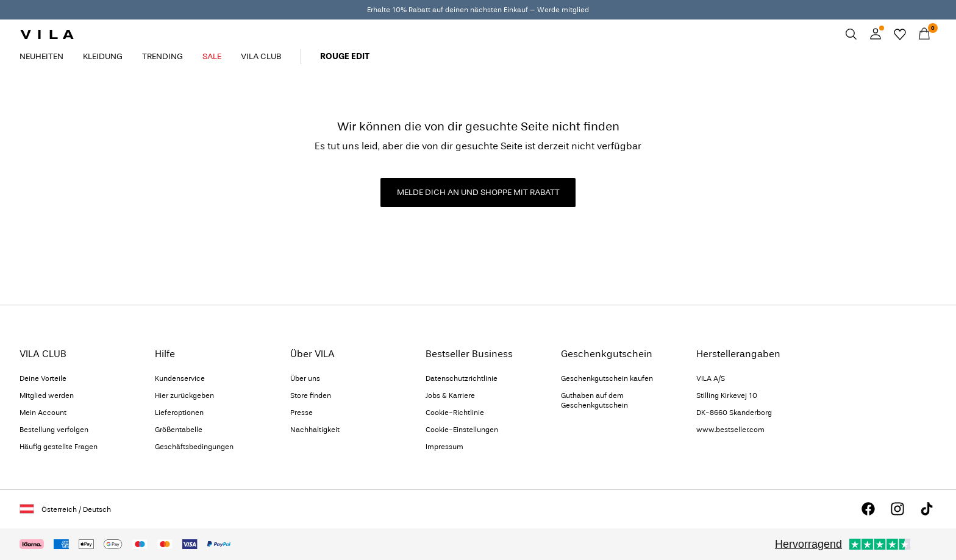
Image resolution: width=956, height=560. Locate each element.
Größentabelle (179, 430)
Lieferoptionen (179, 413)
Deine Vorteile (43, 378)
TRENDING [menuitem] (162, 56)
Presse (301, 413)
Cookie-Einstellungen (462, 430)
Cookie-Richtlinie (455, 413)
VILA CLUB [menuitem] (261, 56)
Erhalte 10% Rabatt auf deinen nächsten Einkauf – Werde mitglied (478, 10)
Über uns (305, 378)
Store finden (311, 395)
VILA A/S (711, 378)
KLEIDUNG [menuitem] (103, 56)
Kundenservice (180, 378)
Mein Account (43, 413)
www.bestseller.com (730, 430)
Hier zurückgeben (184, 395)
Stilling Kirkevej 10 (727, 395)
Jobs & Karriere (450, 395)
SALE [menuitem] (212, 56)
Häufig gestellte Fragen (59, 447)
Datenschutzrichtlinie (462, 378)
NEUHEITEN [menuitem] (41, 56)
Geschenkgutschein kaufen (607, 378)
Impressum (444, 447)
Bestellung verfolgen (54, 430)
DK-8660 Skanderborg (734, 413)
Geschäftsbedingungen (194, 447)
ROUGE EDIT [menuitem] (345, 56)
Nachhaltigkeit (315, 430)
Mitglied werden (47, 395)
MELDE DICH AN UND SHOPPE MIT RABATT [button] (478, 192)
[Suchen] (851, 34)
